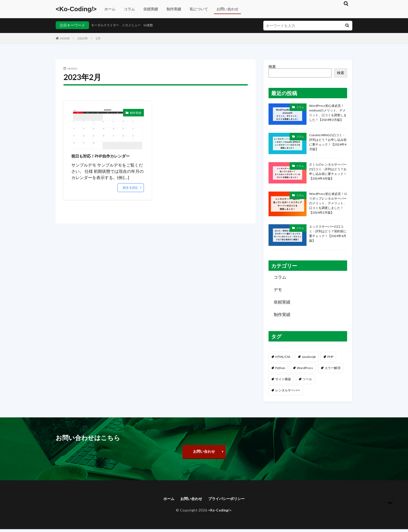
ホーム (110, 9)
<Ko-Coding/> (76, 9)
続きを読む (131, 188)
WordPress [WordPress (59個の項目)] (305, 368)
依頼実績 (151, 9)
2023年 (83, 38)
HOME (65, 38)
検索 (272, 66)
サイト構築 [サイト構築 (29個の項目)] (283, 379)
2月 (98, 38)
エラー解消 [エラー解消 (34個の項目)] (333, 368)
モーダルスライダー (107, 25)
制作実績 (174, 9)
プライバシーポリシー (229, 501)
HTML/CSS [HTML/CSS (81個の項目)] (283, 357)
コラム (129, 9)
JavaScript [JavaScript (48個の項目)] (309, 357)
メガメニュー (137, 25)
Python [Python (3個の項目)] (280, 368)
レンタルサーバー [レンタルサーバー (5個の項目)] (288, 390)
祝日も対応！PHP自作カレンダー (106, 156)
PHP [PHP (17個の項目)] (330, 357)
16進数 (157, 25)
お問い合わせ (227, 9)
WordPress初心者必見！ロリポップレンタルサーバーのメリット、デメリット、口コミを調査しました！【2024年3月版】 (328, 203)
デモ (278, 289)
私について (199, 9)
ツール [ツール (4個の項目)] (307, 379)
